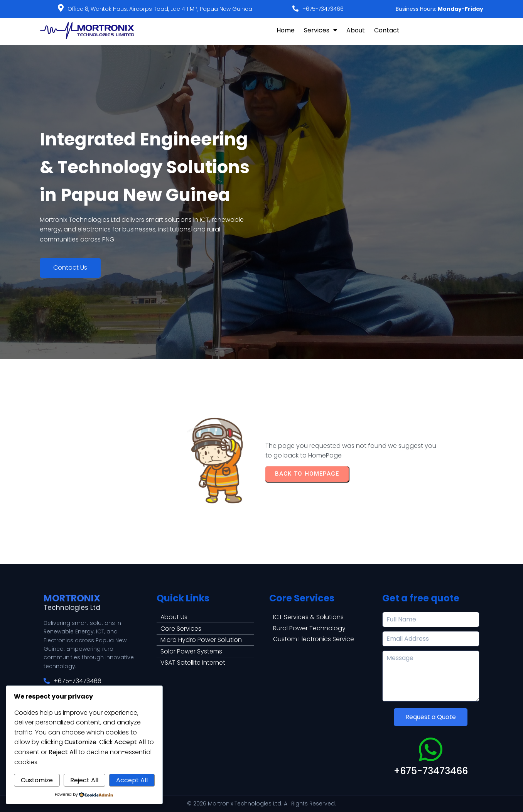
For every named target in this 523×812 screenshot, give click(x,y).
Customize (37, 780)
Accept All (132, 780)
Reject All (84, 780)
